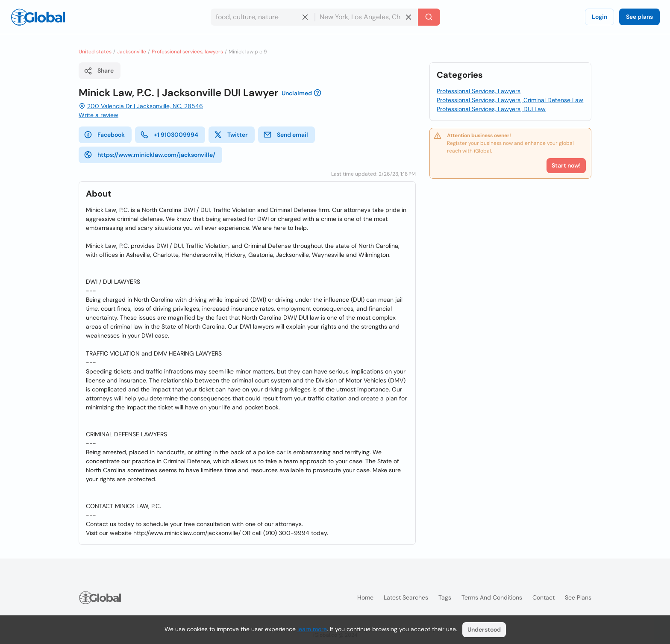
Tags (445, 597)
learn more (312, 629)
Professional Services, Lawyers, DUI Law (491, 109)
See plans (639, 17)
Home (365, 597)
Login (599, 17)
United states (95, 52)
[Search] (429, 17)
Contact (544, 597)
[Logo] (38, 17)
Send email (286, 135)
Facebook (104, 135)
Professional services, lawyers (187, 52)
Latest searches (406, 597)
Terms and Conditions (492, 597)
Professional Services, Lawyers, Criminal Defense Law (510, 100)
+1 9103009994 (169, 135)
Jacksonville (132, 52)
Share (99, 71)
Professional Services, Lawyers (479, 91)
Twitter (231, 135)
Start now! (566, 165)
